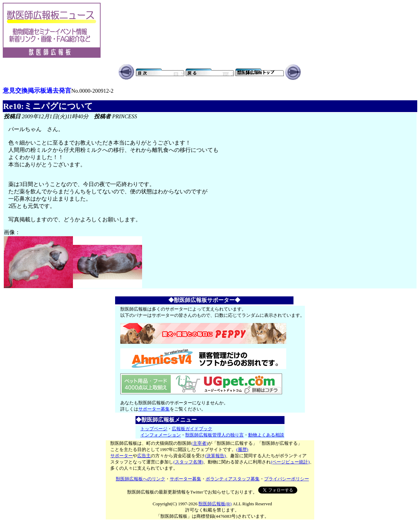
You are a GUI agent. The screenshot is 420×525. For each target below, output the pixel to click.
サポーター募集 (154, 409)
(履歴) (242, 449)
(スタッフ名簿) (188, 462)
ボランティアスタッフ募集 (233, 479)
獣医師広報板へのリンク (141, 479)
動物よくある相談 (266, 435)
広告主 (144, 456)
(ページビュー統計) (290, 462)
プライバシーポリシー (287, 479)
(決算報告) (215, 456)
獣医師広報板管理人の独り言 (214, 435)
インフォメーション (161, 435)
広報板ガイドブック (192, 429)
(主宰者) (199, 443)
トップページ (154, 429)
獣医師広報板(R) (215, 504)
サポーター (122, 456)
